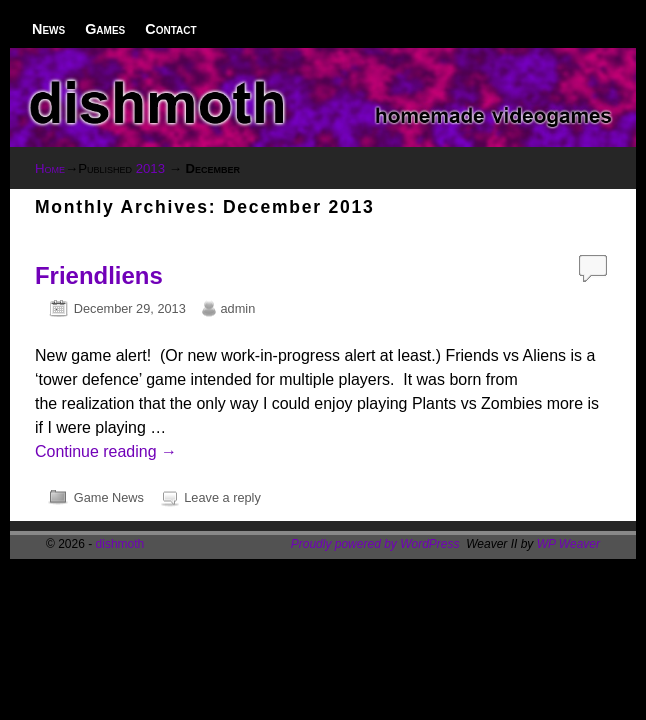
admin (238, 308)
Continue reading (106, 451)
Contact (170, 29)
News (48, 29)
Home (50, 168)
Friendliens (99, 275)
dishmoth (120, 544)
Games (105, 29)
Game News (109, 497)
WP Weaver (568, 544)
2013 (150, 168)
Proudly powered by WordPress (375, 544)
